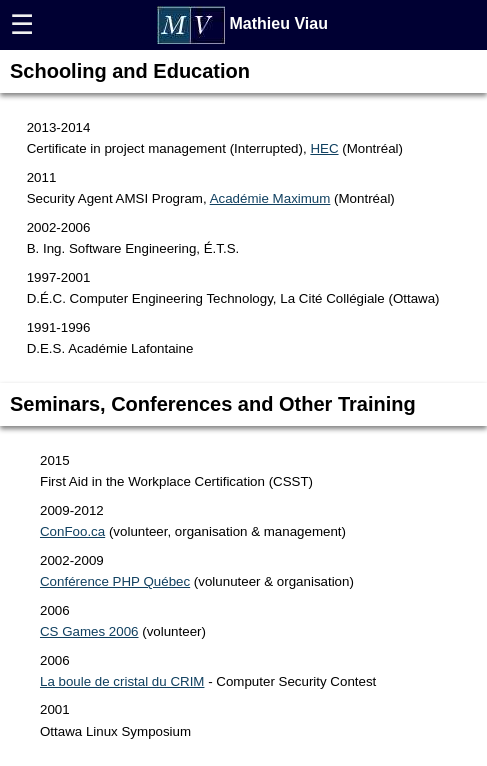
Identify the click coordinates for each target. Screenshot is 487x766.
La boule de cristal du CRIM (122, 681)
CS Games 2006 (89, 631)
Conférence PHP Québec (115, 581)
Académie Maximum (270, 198)
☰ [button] (22, 25)
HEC (324, 148)
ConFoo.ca (72, 531)
